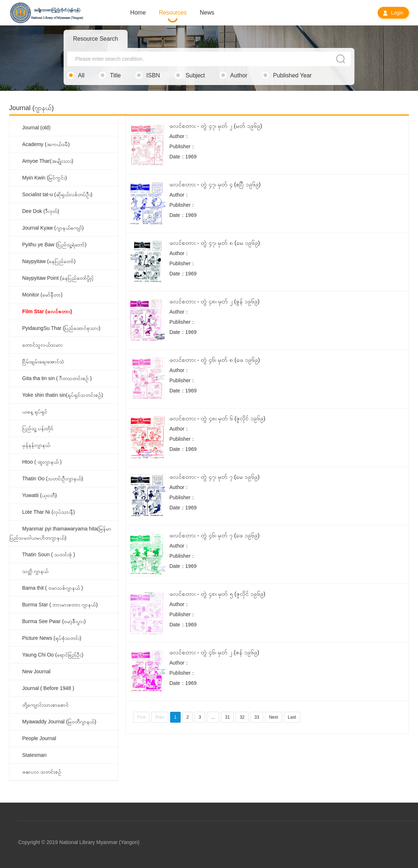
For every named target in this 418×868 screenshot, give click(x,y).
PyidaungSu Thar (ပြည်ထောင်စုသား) (61, 328)
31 (227, 717)
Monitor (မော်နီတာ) (42, 295)
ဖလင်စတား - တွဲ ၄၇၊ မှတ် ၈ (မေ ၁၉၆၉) (215, 243)
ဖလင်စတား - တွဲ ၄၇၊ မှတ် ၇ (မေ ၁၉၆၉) (214, 477)
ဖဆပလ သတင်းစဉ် (42, 772)
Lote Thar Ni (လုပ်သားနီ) (49, 512)
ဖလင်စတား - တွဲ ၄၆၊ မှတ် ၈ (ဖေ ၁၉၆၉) (215, 360)
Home (138, 13)
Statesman (34, 755)
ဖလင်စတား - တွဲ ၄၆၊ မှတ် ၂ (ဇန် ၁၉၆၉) (214, 652)
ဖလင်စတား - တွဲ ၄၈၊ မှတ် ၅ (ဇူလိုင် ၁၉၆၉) (217, 594)
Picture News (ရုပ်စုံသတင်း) (52, 638)
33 (257, 717)
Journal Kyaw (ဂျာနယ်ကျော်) (53, 228)
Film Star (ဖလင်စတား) (47, 311)
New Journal (36, 671)
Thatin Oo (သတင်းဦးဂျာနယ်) (53, 479)
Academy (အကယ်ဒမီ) (46, 144)
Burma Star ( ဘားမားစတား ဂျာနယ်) (60, 605)
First (141, 717)
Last (292, 717)
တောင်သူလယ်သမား (42, 345)
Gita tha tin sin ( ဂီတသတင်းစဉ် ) (57, 378)
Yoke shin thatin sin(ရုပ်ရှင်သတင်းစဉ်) (63, 395)
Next (274, 717)
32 (242, 717)
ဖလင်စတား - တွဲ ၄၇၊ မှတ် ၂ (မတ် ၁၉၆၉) (216, 126)
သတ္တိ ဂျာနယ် (35, 571)
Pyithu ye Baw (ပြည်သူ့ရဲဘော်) (54, 245)
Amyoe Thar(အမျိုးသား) (48, 161)
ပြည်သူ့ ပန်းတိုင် (38, 428)
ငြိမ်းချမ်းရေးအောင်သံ (43, 362)
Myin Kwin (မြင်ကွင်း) (45, 178)
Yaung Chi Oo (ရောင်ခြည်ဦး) (53, 655)
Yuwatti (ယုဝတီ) (39, 495)
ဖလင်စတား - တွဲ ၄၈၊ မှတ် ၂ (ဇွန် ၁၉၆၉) (214, 301)
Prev (160, 717)
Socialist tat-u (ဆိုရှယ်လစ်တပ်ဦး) (57, 194)
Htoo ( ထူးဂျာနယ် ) (42, 462)
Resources (173, 13)
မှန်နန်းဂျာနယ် (36, 445)
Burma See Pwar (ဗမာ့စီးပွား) (54, 621)
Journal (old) (36, 128)
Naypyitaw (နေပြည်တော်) (49, 261)
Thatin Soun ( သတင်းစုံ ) (49, 554)
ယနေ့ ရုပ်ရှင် (35, 412)
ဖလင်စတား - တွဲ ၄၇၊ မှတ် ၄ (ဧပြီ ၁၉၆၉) (215, 184)
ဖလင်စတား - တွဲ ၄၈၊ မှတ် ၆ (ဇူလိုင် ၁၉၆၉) (217, 418)
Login (393, 13)
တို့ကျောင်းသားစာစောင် (45, 705)
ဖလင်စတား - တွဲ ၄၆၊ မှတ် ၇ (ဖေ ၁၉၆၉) (214, 535)
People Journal (39, 738)
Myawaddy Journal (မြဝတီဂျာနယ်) (59, 722)
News (207, 13)
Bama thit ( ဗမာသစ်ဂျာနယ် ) (53, 588)
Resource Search (96, 39)
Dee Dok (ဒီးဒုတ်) (41, 211)
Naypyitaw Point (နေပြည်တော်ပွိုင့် (58, 278)
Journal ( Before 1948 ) (48, 688)
